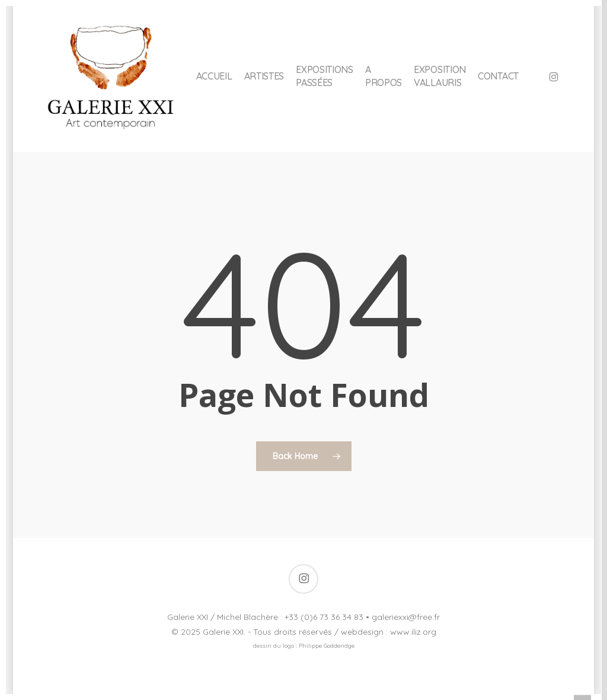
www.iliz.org (413, 632)
